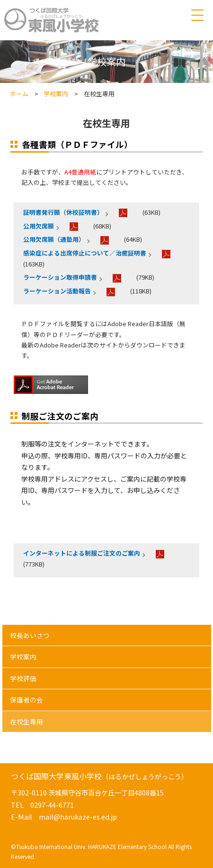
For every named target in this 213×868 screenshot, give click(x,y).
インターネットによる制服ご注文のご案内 (82, 553)
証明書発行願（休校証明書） (63, 212)
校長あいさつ (30, 635)
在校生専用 (27, 722)
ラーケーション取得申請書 (60, 277)
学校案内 (56, 94)
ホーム (19, 94)
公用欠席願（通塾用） (54, 239)
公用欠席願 (39, 226)
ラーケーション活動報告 (57, 291)
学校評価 (23, 678)
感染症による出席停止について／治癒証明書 (85, 253)
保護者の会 (27, 700)
